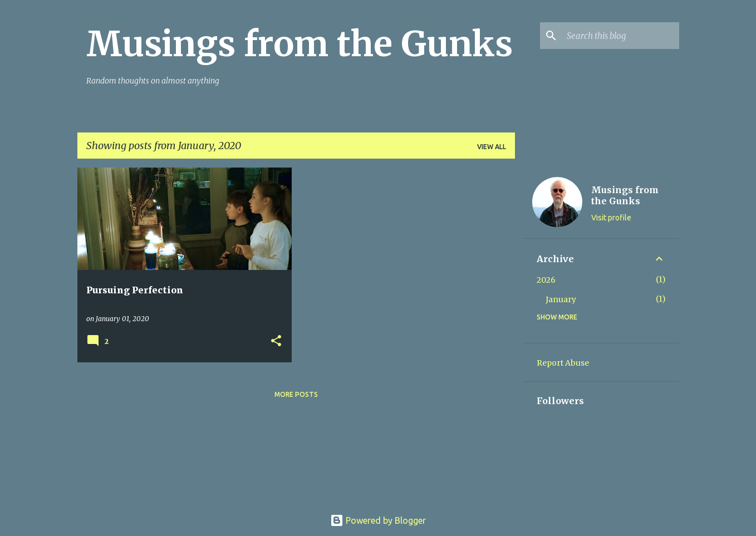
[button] (276, 341)
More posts (296, 394)
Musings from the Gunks (300, 44)
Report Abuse (563, 363)
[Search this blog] (621, 36)
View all (492, 147)
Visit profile (611, 218)
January (561, 299)
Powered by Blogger (378, 520)
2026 (546, 280)
